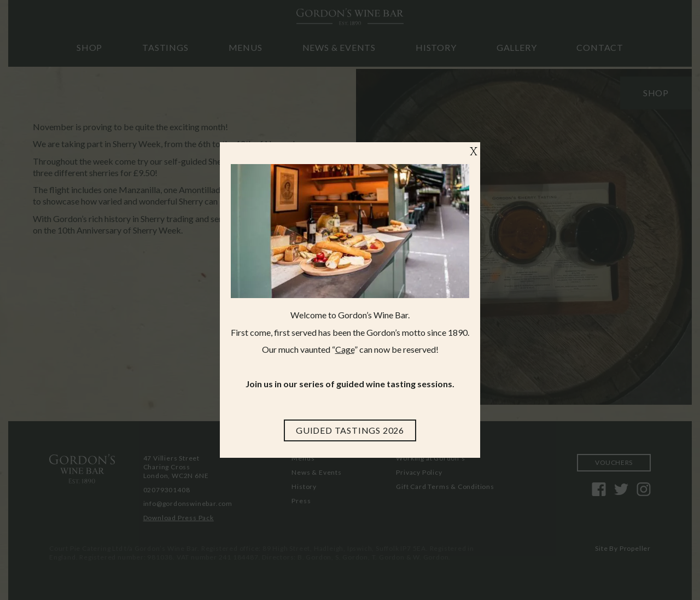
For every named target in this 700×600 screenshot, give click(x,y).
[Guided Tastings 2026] (350, 430)
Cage (345, 349)
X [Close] (474, 152)
